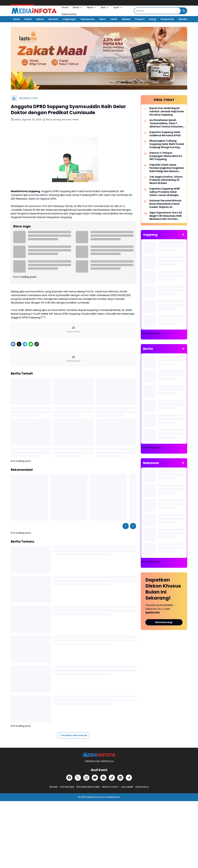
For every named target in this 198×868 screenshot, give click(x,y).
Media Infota (93, 797)
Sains (102, 19)
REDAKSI (54, 787)
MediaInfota (113, 797)
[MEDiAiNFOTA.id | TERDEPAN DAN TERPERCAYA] (99, 755)
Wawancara (88, 19)
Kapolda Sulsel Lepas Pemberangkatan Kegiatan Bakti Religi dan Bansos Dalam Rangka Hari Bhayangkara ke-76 (167, 168)
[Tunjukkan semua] (183, 235)
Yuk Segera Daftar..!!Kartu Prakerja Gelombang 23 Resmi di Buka (166, 180)
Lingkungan (69, 19)
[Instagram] (86, 778)
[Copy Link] (37, 344)
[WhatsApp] (31, 344)
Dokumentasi (69, 14)
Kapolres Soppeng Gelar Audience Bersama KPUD (165, 134)
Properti (140, 19)
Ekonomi (53, 19)
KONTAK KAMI (67, 787)
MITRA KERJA (142, 787)
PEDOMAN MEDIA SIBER (88, 787)
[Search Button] (184, 11)
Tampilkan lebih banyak (74, 735)
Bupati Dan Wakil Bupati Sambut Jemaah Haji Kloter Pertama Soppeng (167, 112)
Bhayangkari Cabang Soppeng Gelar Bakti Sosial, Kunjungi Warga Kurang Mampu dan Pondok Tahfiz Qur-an (167, 144)
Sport (118, 7)
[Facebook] (13, 344)
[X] (19, 344)
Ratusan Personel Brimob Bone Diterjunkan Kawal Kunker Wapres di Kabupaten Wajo (165, 204)
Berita (78, 7)
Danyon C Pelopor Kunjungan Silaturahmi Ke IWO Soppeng (166, 156)
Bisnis (92, 7)
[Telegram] (25, 344)
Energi (153, 19)
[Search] (157, 11)
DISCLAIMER (127, 787)
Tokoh (114, 19)
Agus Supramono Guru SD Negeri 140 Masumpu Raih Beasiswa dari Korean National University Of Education (166, 216)
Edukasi (126, 19)
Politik (28, 19)
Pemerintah (167, 19)
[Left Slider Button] (126, 526)
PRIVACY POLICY (110, 787)
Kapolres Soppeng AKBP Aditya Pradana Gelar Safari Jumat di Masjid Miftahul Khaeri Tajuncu (165, 192)
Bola (105, 7)
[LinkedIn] (120, 778)
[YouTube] (95, 778)
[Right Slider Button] (133, 526)
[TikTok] (112, 778)
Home (65, 7)
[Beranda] (14, 98)
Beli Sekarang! (164, 622)
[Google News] (103, 778)
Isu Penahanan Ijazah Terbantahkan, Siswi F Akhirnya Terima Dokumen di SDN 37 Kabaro (166, 123)
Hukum (40, 19)
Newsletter (185, 19)
